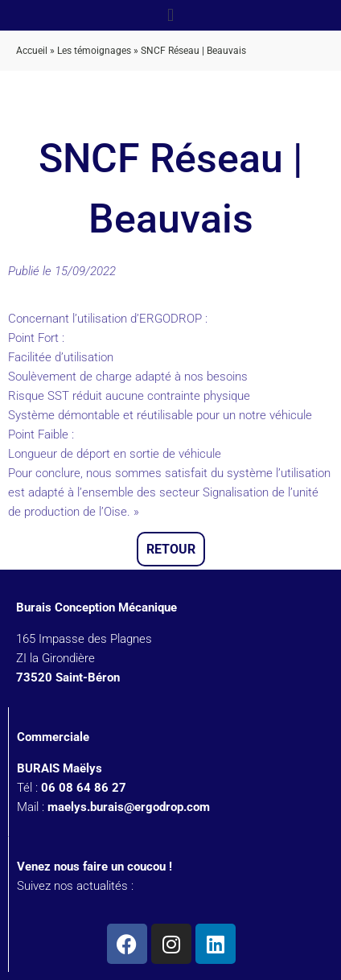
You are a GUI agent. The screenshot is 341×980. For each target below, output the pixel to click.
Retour (171, 549)
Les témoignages (94, 51)
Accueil (32, 51)
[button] (170, 15)
